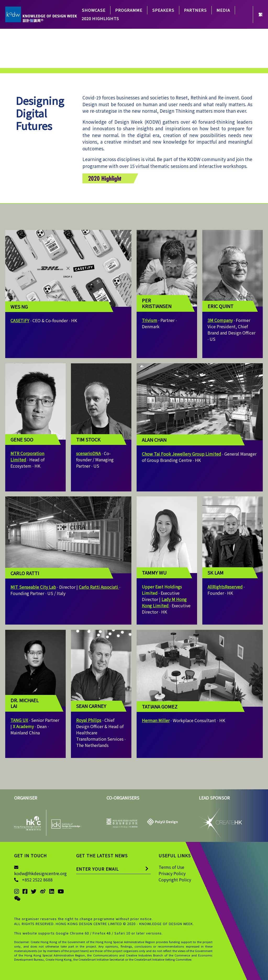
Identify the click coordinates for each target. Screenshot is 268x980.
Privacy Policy (172, 873)
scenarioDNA (88, 453)
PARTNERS (195, 10)
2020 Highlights (100, 18)
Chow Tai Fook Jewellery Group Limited (182, 454)
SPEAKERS (163, 10)
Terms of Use (171, 867)
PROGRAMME (129, 10)
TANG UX (19, 720)
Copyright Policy (175, 880)
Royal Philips (89, 720)
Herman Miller (156, 720)
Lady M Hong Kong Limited (164, 602)
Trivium (150, 320)
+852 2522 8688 (37, 880)
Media (223, 10)
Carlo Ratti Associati (99, 587)
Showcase (94, 10)
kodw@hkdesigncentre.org (40, 873)
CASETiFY (20, 320)
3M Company (220, 320)
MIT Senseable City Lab (33, 587)
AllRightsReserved (225, 587)
